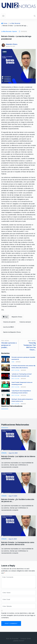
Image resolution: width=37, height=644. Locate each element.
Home (5, 23)
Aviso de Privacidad (12, 639)
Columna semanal (25, 322)
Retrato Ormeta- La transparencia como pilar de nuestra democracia (18, 543)
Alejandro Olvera (12, 44)
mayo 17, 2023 (13, 496)
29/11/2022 (18, 362)
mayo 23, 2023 (13, 453)
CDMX (13, 362)
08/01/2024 (23, 370)
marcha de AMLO (9, 327)
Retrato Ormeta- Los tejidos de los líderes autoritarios (18, 457)
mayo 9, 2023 (13, 539)
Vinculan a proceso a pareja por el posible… (9, 345)
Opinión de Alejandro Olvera (12, 332)
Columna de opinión (9, 322)
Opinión (15, 31)
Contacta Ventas (26, 639)
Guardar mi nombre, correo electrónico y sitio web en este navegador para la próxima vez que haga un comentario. (18, 615)
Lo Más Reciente (15, 23)
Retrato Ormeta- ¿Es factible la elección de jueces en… (18, 500)
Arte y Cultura (15, 370)
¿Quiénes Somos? (19, 641)
